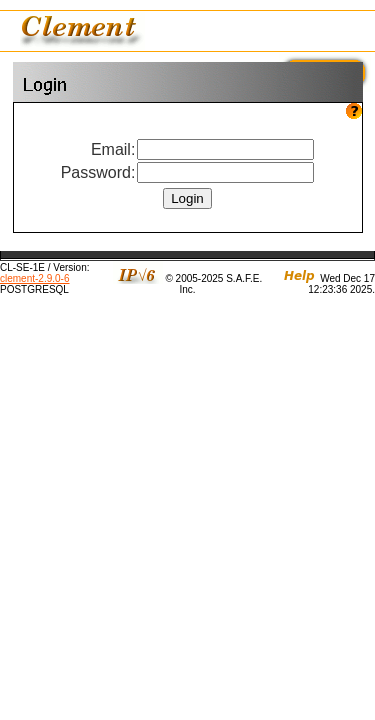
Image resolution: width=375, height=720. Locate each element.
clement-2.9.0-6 (34, 278)
